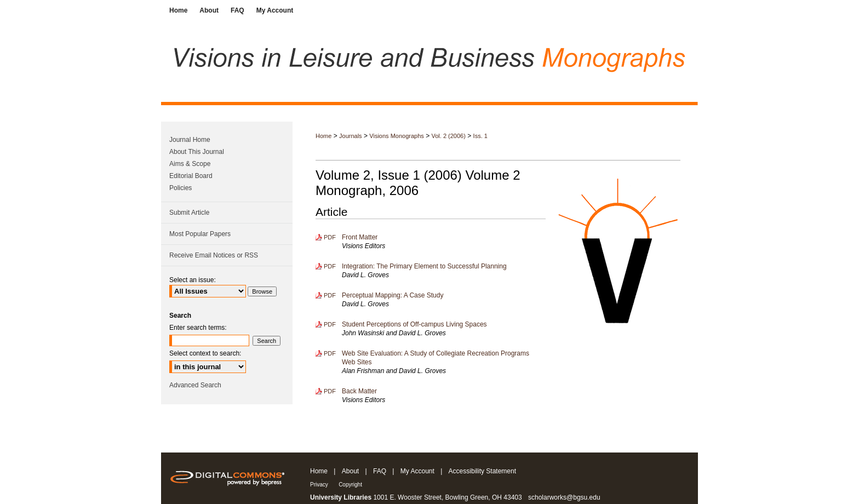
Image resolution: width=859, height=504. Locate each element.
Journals (351, 136)
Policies (181, 188)
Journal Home (190, 140)
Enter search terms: (198, 328)
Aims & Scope (190, 164)
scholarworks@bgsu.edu (564, 497)
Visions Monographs (396, 136)
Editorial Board (191, 176)
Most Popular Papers (200, 234)
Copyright (350, 485)
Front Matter (360, 237)
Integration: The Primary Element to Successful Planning (424, 266)
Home (323, 136)
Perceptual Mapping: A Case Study (393, 295)
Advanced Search (195, 385)
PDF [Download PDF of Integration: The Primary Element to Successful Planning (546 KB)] (330, 266)
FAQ (380, 471)
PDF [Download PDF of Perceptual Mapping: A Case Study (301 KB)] (330, 295)
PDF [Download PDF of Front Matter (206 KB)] (330, 237)
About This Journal (197, 152)
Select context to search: (205, 353)
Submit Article (189, 213)
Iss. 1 (480, 136)
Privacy (319, 485)
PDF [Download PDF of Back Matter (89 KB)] (330, 391)
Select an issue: (193, 280)
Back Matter (359, 391)
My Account (417, 471)
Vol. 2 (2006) (449, 136)
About (350, 471)
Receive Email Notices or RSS (214, 255)
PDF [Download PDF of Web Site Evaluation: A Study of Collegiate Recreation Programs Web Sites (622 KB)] (330, 353)
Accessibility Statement (482, 471)
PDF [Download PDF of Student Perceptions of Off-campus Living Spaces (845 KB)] (330, 324)
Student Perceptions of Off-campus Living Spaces (414, 324)
